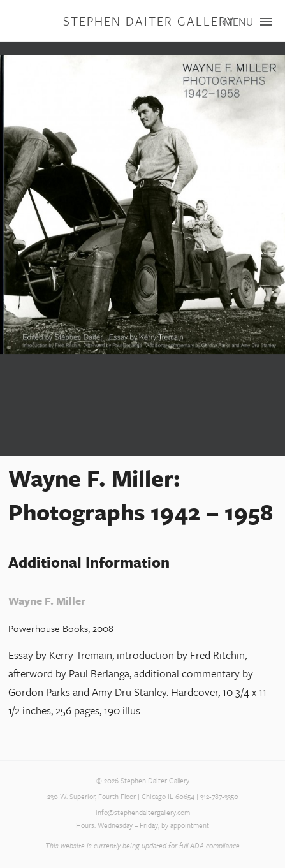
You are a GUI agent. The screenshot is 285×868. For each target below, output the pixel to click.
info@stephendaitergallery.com (143, 813)
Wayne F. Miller (47, 600)
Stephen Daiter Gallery (149, 21)
